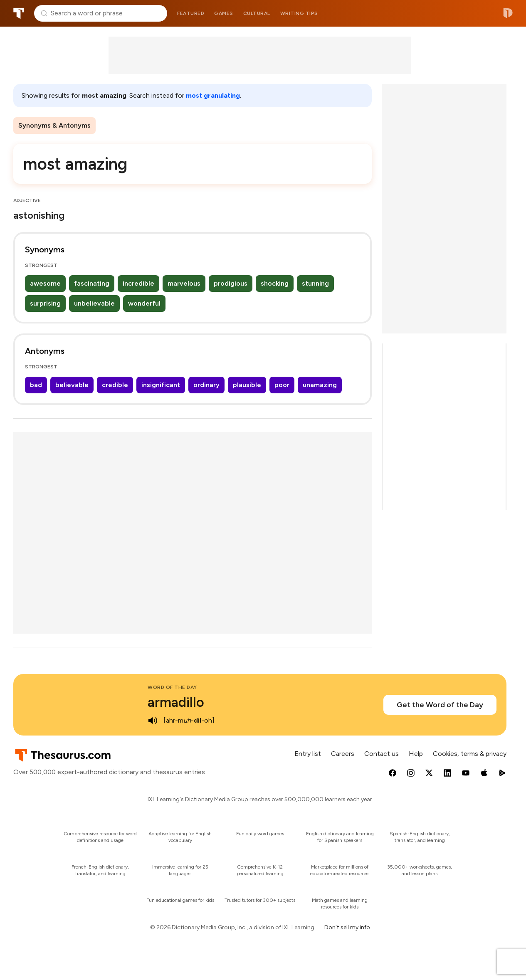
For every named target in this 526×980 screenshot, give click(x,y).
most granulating (213, 95)
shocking (275, 283)
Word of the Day (172, 687)
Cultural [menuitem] (257, 13)
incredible (138, 283)
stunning (315, 283)
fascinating (92, 283)
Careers (343, 754)
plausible (247, 385)
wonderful (144, 303)
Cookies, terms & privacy (470, 754)
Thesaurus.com (19, 13)
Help (416, 754)
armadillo (176, 702)
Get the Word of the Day (440, 705)
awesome (45, 283)
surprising (45, 303)
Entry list (308, 754)
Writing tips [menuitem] (299, 13)
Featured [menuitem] (191, 13)
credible (115, 385)
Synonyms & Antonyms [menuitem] (54, 125)
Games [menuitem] (224, 13)
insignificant (161, 385)
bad (36, 385)
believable (72, 385)
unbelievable (94, 303)
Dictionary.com (508, 13)
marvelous (184, 283)
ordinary (206, 385)
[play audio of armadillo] (153, 721)
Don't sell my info (347, 927)
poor (282, 385)
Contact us (382, 754)
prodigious (231, 283)
